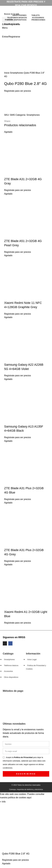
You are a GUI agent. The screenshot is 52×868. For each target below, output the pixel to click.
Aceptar (12, 802)
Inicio (7, 73)
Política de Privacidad (23, 757)
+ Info (3, 802)
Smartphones (17, 73)
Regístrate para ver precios (18, 91)
